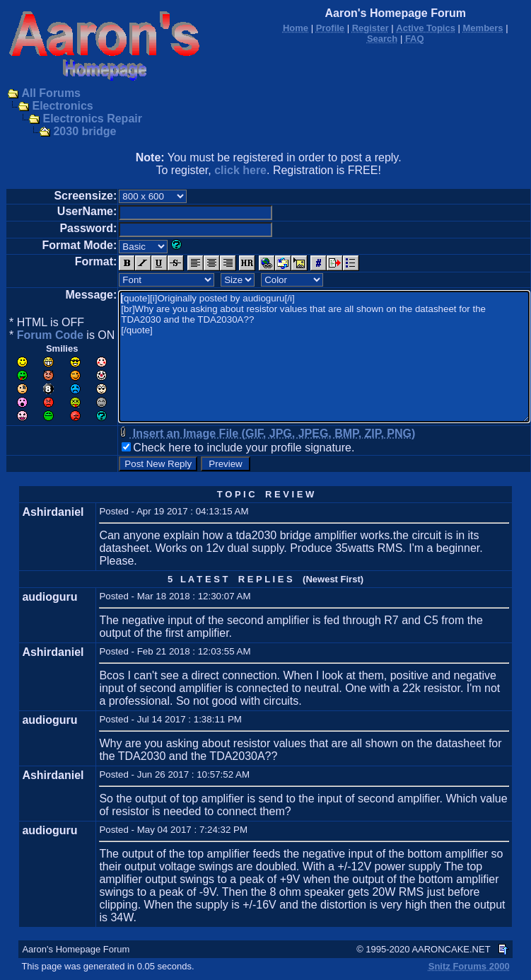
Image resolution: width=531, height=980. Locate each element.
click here (240, 170)
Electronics (62, 106)
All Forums (51, 93)
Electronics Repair (92, 119)
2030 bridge (84, 131)
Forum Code (50, 335)
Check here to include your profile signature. (244, 448)
